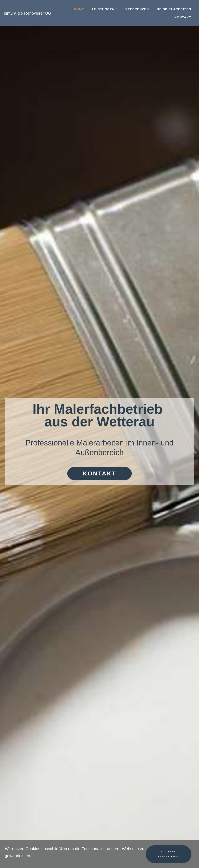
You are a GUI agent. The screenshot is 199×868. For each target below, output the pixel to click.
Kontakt (183, 17)
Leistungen (105, 9)
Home (79, 9)
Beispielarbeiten (174, 9)
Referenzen (137, 9)
